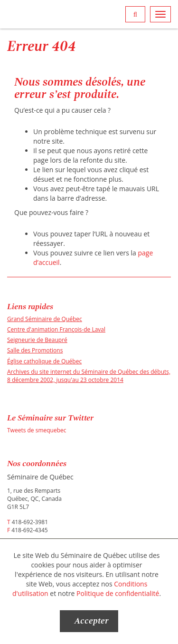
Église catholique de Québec (44, 361)
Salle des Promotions (35, 350)
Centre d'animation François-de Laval (56, 329)
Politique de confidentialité (118, 593)
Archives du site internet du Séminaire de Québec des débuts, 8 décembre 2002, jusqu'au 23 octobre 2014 (89, 376)
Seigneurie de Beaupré (37, 340)
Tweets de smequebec (37, 430)
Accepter (91, 621)
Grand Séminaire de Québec (45, 319)
